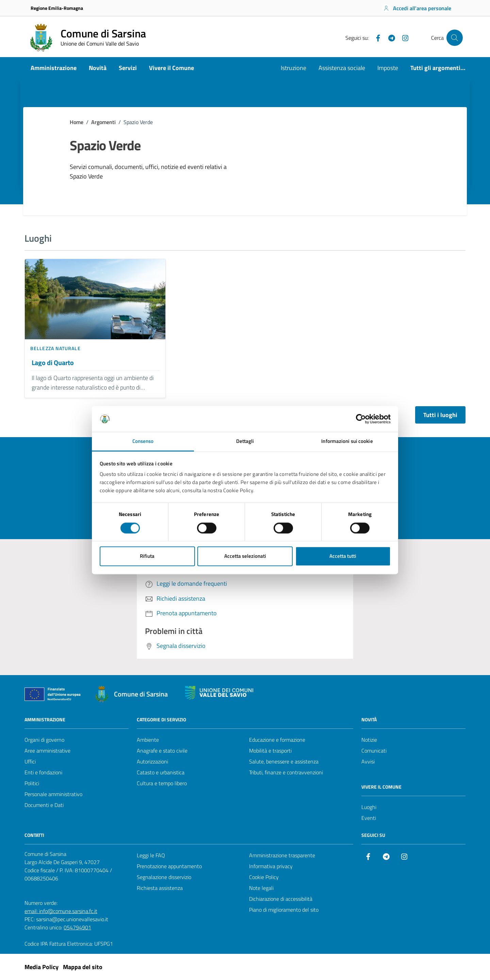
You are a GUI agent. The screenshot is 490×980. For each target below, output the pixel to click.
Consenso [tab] (143, 441)
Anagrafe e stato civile (162, 751)
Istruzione (293, 68)
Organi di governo (44, 740)
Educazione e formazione (277, 740)
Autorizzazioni (152, 761)
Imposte (388, 68)
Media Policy (42, 967)
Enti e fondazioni (43, 772)
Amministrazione (54, 68)
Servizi (128, 68)
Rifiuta (147, 556)
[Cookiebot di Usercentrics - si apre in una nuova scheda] (361, 419)
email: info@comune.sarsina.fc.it (61, 911)
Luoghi (369, 807)
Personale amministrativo (53, 794)
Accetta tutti (343, 556)
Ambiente (148, 740)
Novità (98, 68)
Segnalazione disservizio (164, 877)
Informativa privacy (271, 866)
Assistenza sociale (342, 68)
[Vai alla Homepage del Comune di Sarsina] (87, 38)
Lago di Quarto (53, 363)
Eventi (369, 818)
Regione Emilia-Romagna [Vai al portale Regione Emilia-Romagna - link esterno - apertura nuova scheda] (57, 8)
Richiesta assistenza (160, 888)
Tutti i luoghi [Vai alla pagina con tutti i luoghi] (440, 415)
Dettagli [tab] (245, 441)
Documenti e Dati (44, 805)
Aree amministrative (47, 751)
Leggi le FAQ (151, 855)
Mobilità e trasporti (270, 751)
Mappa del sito (83, 967)
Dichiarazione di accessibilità (281, 899)
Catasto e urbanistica (161, 772)
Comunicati (374, 751)
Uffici (30, 761)
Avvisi (368, 761)
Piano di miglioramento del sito (284, 910)
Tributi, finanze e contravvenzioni (286, 772)
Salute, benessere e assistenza (284, 761)
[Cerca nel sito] (455, 38)
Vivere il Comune (171, 68)
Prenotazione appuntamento (169, 866)
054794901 (77, 927)
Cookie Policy (264, 877)
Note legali (261, 888)
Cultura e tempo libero (162, 783)
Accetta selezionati (245, 556)
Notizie (369, 740)
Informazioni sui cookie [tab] (347, 441)
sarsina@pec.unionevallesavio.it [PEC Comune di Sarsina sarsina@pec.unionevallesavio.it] (72, 919)
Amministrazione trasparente (282, 855)
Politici (32, 783)
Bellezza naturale (55, 348)
